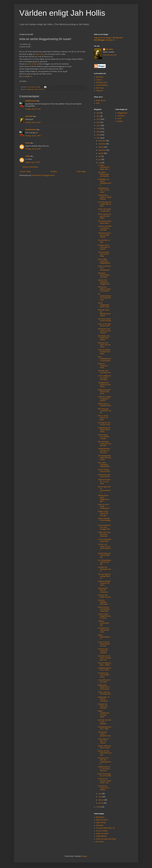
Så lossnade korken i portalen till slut (104, 734)
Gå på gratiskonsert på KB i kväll (104, 305)
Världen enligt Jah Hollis (62, 13)
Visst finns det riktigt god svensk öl (103, 651)
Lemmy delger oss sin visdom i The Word (104, 378)
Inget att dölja (101, 823)
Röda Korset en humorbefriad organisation (104, 609)
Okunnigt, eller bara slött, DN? (104, 372)
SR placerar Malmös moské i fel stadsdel (104, 289)
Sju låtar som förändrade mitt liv (104, 569)
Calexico (99, 80)
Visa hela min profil (110, 55)
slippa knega (40, 54)
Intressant (121, 116)
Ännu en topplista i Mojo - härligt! (105, 664)
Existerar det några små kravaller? (103, 706)
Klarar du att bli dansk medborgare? (104, 506)
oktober (101, 147)
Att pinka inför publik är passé (104, 596)
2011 (98, 126)
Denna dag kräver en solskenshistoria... (104, 490)
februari (101, 800)
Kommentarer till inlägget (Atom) (43, 175)
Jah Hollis (29, 116)
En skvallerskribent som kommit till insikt (104, 297)
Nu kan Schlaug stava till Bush (104, 471)
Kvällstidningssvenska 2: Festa (105, 669)
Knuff (119, 118)
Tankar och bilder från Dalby (106, 839)
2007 (98, 138)
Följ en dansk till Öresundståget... (104, 520)
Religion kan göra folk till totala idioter (104, 392)
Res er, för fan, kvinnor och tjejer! (103, 418)
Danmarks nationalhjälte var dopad (104, 275)
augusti (101, 153)
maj (100, 163)
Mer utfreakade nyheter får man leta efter (105, 444)
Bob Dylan (100, 77)
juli (100, 156)
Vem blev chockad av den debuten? (104, 722)
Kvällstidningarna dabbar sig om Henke (104, 430)
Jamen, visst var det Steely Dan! (104, 693)
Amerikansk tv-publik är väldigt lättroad (104, 197)
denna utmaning (33, 64)
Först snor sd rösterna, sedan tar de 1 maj (104, 781)
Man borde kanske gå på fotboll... (105, 222)
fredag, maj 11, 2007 (33, 162)
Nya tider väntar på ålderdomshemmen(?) (104, 313)
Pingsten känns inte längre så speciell (104, 247)
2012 (98, 122)
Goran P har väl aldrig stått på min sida (104, 644)
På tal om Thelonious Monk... (103, 366)
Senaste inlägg (25, 172)
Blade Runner (101, 101)
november (102, 144)
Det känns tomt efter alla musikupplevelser (104, 761)
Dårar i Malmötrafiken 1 (104, 637)
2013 (98, 119)
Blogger (84, 856)
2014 (98, 116)
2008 (98, 135)
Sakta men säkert (102, 834)
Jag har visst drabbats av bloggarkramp (104, 282)
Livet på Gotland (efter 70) (105, 828)
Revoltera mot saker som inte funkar (104, 345)
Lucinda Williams (102, 85)
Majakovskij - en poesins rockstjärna (104, 699)
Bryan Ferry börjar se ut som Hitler (104, 775)
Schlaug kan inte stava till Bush (104, 476)
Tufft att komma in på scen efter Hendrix (104, 235)
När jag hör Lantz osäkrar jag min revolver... (104, 331)
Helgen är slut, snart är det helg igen (103, 513)
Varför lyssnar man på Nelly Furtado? (104, 437)
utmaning (42, 89)
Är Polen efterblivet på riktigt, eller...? (104, 167)
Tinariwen (100, 91)
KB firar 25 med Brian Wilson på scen (105, 753)
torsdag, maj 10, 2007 (33, 109)
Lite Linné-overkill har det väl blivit (104, 320)
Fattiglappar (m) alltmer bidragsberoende (104, 182)
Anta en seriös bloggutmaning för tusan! (104, 616)
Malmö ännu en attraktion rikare (104, 405)
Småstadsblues (102, 836)
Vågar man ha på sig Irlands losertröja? (104, 534)
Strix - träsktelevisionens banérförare (104, 359)
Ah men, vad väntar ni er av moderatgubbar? (104, 547)
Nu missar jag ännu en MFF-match (104, 675)
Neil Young (100, 88)
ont (31, 76)
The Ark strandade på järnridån (104, 540)
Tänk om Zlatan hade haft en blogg (103, 254)
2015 (98, 113)
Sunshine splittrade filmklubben (103, 602)
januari (101, 803)
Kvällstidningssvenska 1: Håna (105, 728)
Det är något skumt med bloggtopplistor (104, 261)
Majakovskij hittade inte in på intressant (104, 687)
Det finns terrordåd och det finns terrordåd (105, 228)
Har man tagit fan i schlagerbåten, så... (104, 576)
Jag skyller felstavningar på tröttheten (103, 174)
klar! (37, 133)
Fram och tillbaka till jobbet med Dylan (104, 352)
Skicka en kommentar (30, 167)
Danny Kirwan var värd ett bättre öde (104, 555)
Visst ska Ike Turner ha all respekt (103, 788)
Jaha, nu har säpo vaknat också (104, 325)
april (100, 794)
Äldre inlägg (81, 172)
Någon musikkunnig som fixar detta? (103, 714)
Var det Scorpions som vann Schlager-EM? (104, 527)
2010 (98, 129)
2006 (98, 807)
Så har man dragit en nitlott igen (104, 210)
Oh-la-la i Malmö (102, 831)
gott (23, 76)
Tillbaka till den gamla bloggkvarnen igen (104, 498)
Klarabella (100, 825)
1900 (98, 103)
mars (100, 797)
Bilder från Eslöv (102, 820)
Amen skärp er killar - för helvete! (103, 741)
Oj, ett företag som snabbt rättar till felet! (105, 204)
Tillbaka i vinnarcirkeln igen (103, 623)
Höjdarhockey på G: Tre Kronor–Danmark (104, 769)
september (102, 150)
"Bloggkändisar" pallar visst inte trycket (104, 385)
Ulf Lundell (100, 842)
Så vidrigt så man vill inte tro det (104, 424)
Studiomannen (31, 101)
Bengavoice (100, 817)
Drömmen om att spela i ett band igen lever (104, 658)
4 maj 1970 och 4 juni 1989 (104, 681)
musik (36, 89)
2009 (98, 132)
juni (100, 159)
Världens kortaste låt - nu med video (104, 482)
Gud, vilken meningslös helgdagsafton (104, 465)
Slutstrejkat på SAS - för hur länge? (104, 190)
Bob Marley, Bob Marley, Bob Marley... (104, 338)
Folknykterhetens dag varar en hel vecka (104, 451)
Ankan (28, 143)
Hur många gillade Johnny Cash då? (104, 562)
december (102, 141)
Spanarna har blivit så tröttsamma (103, 590)
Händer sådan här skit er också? (104, 747)
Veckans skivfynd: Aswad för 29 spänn (104, 583)
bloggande (30, 89)
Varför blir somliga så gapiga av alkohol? (104, 399)
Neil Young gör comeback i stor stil (105, 411)
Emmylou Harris (102, 82)
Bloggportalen (122, 113)
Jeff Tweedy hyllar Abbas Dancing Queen (104, 458)
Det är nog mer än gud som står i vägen (104, 216)
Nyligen (120, 121)
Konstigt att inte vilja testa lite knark (104, 630)
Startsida (54, 172)
